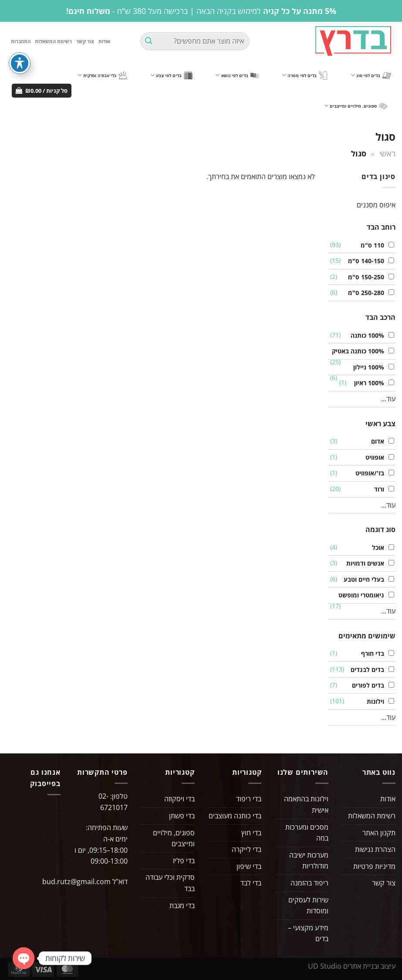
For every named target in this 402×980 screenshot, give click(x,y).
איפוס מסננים (376, 205)
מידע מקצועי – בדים (308, 933)
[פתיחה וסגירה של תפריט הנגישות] (20, 63)
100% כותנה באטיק (356, 351)
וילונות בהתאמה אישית (306, 804)
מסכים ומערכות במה (307, 833)
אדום (375, 441)
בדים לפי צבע (171, 75)
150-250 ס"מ (364, 277)
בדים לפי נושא (237, 75)
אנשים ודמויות (363, 563)
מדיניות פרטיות (374, 866)
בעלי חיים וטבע (362, 579)
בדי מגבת (182, 905)
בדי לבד (251, 883)
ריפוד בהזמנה (309, 883)
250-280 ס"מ (364, 293)
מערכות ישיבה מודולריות (309, 861)
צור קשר (85, 41)
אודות (104, 41)
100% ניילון (367, 367)
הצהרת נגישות (375, 849)
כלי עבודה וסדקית (102, 75)
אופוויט (373, 457)
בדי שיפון (249, 866)
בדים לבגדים (365, 670)
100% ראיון (367, 383)
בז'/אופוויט (368, 473)
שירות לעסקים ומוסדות (308, 905)
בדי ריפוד (249, 799)
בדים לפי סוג (371, 75)
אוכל (376, 548)
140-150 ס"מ (364, 261)
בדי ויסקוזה (179, 799)
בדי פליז (184, 861)
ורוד (377, 489)
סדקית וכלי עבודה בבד (170, 883)
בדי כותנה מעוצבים (235, 816)
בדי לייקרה (247, 849)
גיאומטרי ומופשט (359, 595)
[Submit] (149, 41)
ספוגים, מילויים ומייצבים (356, 106)
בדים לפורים (366, 685)
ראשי (387, 153)
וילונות (373, 701)
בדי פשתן (182, 816)
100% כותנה (365, 335)
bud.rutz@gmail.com (76, 882)
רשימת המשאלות (53, 41)
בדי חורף (370, 653)
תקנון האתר (379, 833)
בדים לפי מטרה (305, 76)
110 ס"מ (370, 245)
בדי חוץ (251, 833)
